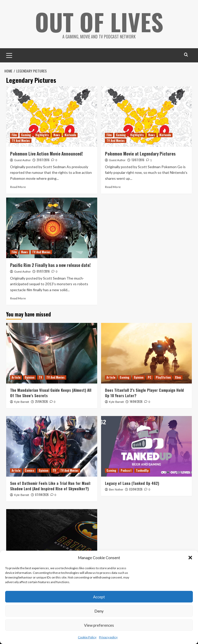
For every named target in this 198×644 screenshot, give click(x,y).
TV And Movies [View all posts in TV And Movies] (21, 141)
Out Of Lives (99, 21)
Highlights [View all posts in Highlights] (42, 135)
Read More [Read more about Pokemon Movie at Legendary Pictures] (113, 187)
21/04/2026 (42, 402)
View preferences (99, 625)
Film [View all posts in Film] (14, 135)
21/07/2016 (43, 160)
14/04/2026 (136, 402)
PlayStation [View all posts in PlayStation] (163, 377)
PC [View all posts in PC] (150, 377)
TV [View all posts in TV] (40, 377)
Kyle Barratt (22, 402)
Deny (99, 611)
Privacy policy (108, 637)
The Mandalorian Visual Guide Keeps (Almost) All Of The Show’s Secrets (51, 393)
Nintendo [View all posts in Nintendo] (70, 135)
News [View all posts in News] (57, 135)
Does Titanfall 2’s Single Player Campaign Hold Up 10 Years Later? (144, 393)
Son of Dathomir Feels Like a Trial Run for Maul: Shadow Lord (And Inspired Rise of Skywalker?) (50, 486)
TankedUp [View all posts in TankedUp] (142, 470)
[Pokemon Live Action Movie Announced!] (52, 116)
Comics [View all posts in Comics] (30, 470)
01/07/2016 (43, 271)
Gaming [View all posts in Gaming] (26, 135)
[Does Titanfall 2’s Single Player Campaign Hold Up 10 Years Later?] (147, 353)
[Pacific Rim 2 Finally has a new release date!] (52, 228)
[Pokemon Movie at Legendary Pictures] (147, 116)
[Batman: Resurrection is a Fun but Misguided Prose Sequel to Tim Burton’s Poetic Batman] (52, 539)
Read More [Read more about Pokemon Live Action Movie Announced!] (18, 187)
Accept (99, 597)
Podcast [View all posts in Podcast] (126, 470)
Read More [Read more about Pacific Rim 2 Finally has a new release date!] (18, 298)
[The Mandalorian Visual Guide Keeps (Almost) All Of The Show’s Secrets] (52, 353)
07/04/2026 (42, 495)
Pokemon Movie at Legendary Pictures (140, 154)
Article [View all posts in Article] (16, 377)
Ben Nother (116, 490)
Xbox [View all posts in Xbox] (178, 377)
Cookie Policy (87, 637)
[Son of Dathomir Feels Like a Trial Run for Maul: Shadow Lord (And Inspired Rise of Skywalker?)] (52, 446)
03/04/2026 (136, 489)
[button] (190, 558)
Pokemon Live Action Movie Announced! (47, 154)
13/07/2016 (138, 160)
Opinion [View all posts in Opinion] (30, 377)
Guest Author (22, 160)
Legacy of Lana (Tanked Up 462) (132, 483)
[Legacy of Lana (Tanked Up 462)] (147, 446)
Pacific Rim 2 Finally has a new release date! (50, 265)
